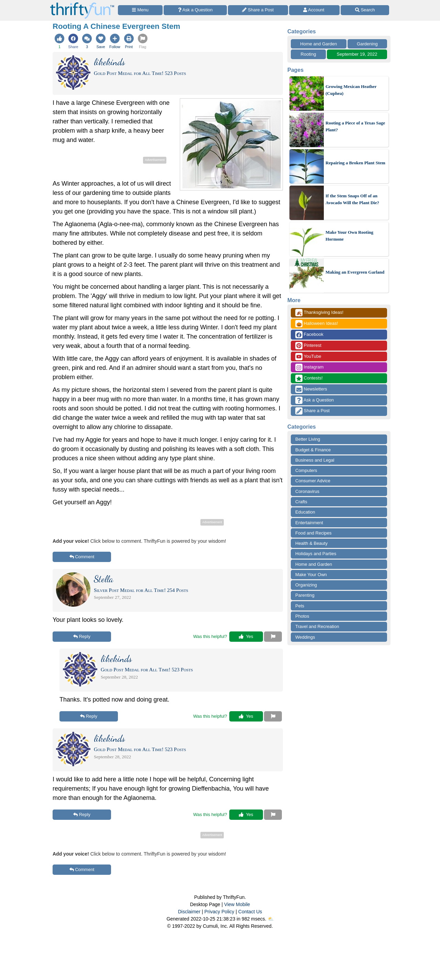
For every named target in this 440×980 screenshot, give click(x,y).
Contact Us (250, 912)
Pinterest (308, 346)
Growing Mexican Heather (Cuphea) (351, 90)
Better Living (308, 439)
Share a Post (312, 411)
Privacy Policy (219, 912)
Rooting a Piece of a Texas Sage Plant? (355, 126)
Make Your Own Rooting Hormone (349, 236)
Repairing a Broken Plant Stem (355, 163)
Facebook (309, 335)
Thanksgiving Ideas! (319, 313)
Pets (300, 606)
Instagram (309, 367)
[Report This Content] (273, 637)
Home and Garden (318, 44)
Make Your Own (311, 575)
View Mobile (237, 904)
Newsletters (311, 389)
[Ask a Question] (195, 10)
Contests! (309, 378)
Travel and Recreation (317, 626)
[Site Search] (365, 10)
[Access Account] (315, 10)
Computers (306, 470)
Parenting (305, 595)
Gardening (367, 44)
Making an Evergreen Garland (355, 272)
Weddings (305, 637)
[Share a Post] (258, 10)
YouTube (308, 357)
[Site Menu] (140, 10)
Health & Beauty (311, 543)
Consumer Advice (313, 481)
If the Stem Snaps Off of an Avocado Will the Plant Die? (352, 199)
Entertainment (309, 523)
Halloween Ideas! (317, 324)
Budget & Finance (313, 450)
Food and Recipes (313, 533)
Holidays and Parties (316, 554)
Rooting (309, 54)
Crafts (301, 502)
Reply (82, 636)
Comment (82, 557)
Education (305, 512)
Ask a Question (315, 400)
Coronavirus (307, 491)
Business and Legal (315, 460)
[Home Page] (82, 4)
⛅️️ (271, 919)
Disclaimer (189, 912)
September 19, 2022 (357, 54)
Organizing (306, 585)
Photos (302, 616)
